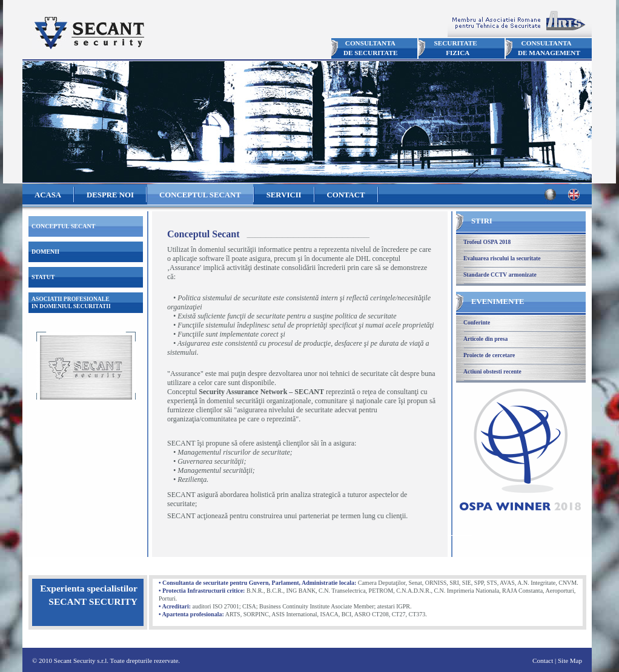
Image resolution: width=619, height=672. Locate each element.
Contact (543, 660)
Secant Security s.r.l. (81, 660)
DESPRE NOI (110, 195)
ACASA (48, 195)
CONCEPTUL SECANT (200, 195)
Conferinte (477, 322)
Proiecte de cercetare (489, 355)
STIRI (482, 221)
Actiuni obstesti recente (492, 371)
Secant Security (88, 33)
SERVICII (284, 195)
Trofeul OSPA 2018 (487, 242)
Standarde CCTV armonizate (500, 275)
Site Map (570, 660)
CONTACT (346, 195)
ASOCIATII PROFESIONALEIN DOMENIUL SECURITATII (71, 302)
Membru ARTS (520, 22)
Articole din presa (485, 339)
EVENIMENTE (498, 301)
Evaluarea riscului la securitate (502, 258)
